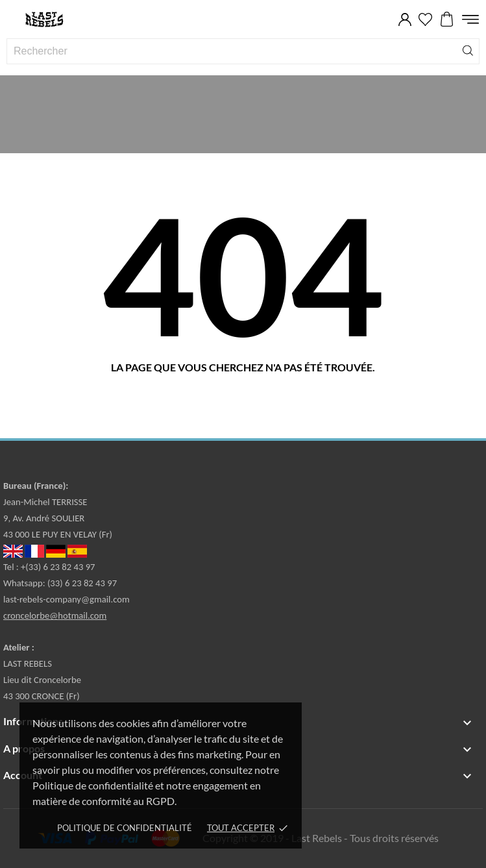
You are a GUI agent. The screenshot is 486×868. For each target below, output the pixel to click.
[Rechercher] (468, 50)
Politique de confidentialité (125, 828)
